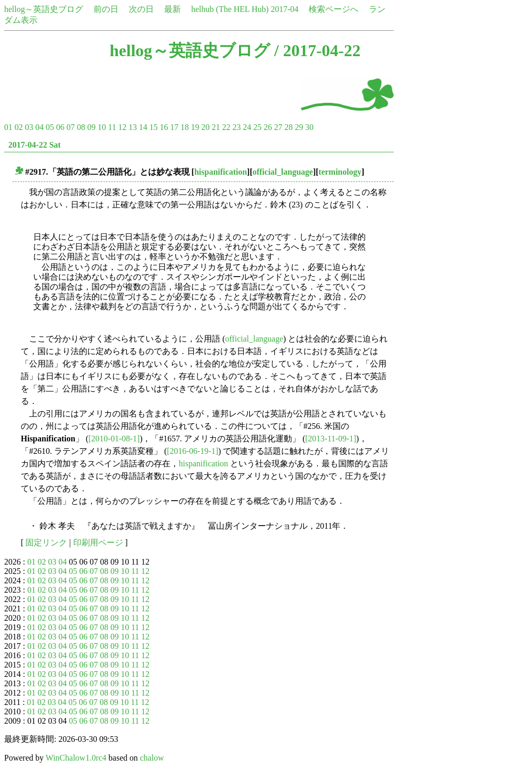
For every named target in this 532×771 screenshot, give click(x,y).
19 (195, 127)
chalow (152, 758)
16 (164, 127)
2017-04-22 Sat (35, 145)
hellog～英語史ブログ (44, 9)
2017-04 (284, 9)
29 (299, 127)
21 (216, 127)
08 (81, 127)
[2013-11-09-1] (331, 439)
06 (60, 127)
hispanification (221, 172)
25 (257, 127)
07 (71, 127)
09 (91, 127)
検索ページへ (334, 9)
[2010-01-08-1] (114, 439)
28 (288, 127)
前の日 (106, 9)
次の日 (141, 9)
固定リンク (46, 543)
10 (102, 127)
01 (8, 127)
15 (153, 127)
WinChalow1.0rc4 (76, 758)
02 (19, 127)
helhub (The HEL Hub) (230, 9)
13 (132, 127)
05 (50, 127)
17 (174, 127)
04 (39, 127)
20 (205, 127)
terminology (340, 172)
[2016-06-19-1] (192, 451)
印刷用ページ (98, 543)
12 (122, 127)
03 (29, 127)
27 (278, 127)
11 (112, 127)
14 (143, 127)
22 (226, 127)
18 (184, 127)
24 (247, 127)
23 (236, 127)
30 (309, 127)
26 (268, 127)
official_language (283, 172)
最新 (172, 9)
